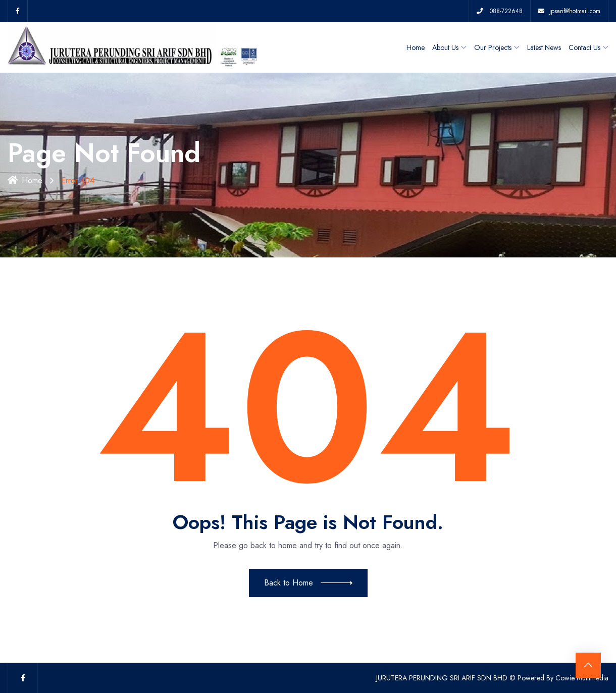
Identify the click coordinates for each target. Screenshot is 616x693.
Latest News (544, 47)
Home (416, 47)
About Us (445, 47)
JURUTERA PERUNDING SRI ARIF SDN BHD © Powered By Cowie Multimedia (492, 678)
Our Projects (493, 47)
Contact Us (584, 47)
